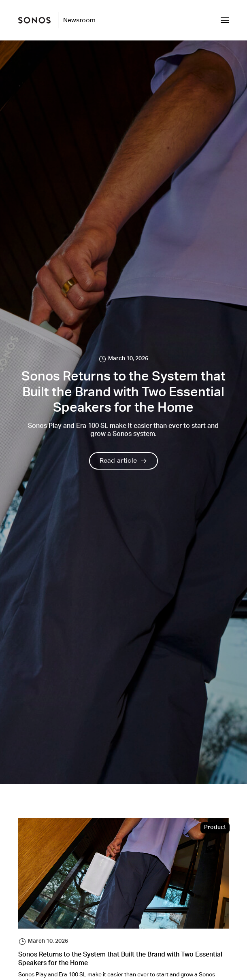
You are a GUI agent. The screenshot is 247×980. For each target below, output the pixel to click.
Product (215, 828)
